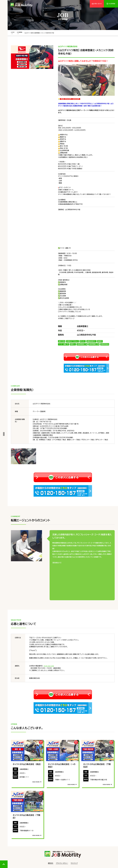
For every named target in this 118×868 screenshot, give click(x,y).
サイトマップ (74, 862)
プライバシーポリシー (62, 862)
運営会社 (51, 862)
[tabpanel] (32, 56)
